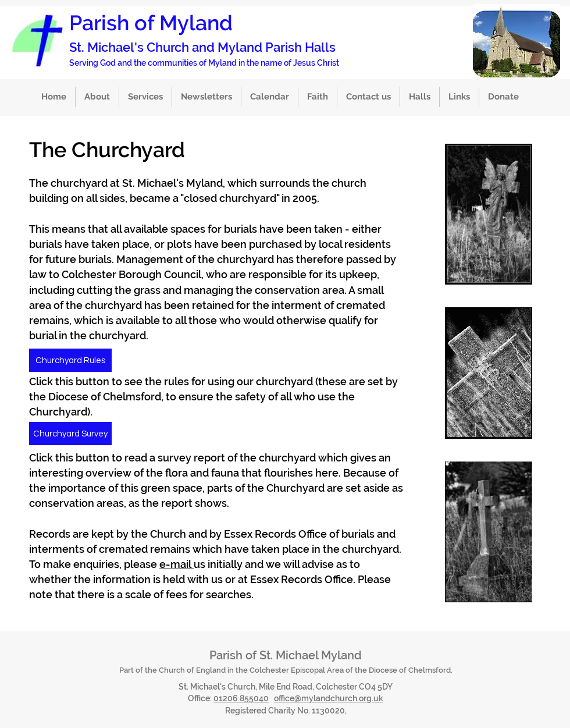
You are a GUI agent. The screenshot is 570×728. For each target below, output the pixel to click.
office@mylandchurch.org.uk (329, 698)
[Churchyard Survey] (70, 434)
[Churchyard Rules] (70, 360)
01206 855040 (241, 698)
